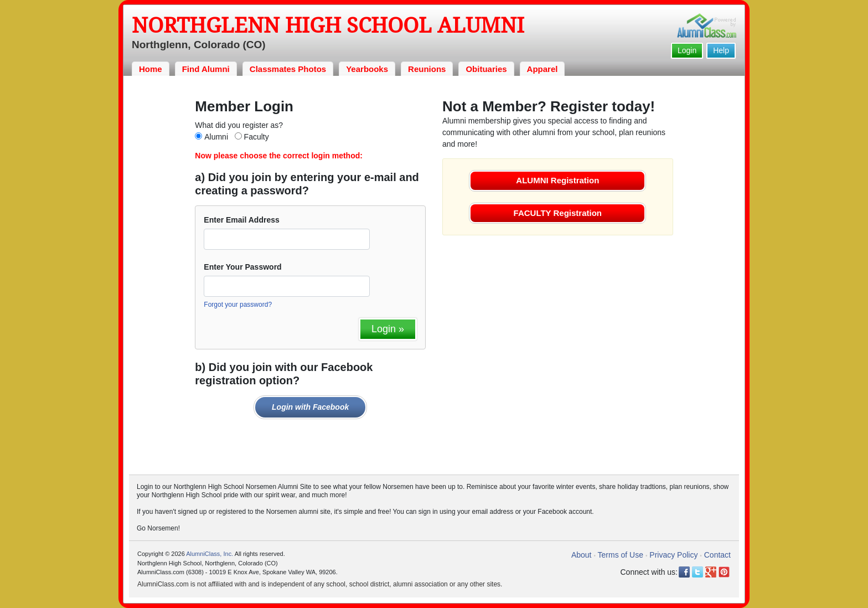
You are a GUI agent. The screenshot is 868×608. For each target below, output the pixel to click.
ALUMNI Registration (557, 180)
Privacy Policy (673, 555)
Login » (388, 329)
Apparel (542, 69)
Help (721, 50)
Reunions (427, 69)
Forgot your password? (238, 305)
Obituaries (486, 69)
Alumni (216, 137)
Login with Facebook (310, 407)
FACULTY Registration (558, 213)
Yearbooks (367, 69)
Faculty (257, 137)
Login (687, 50)
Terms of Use (621, 555)
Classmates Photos (288, 69)
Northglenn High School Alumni (328, 25)
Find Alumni (206, 69)
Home (151, 69)
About (582, 555)
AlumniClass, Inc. (210, 554)
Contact (717, 555)
